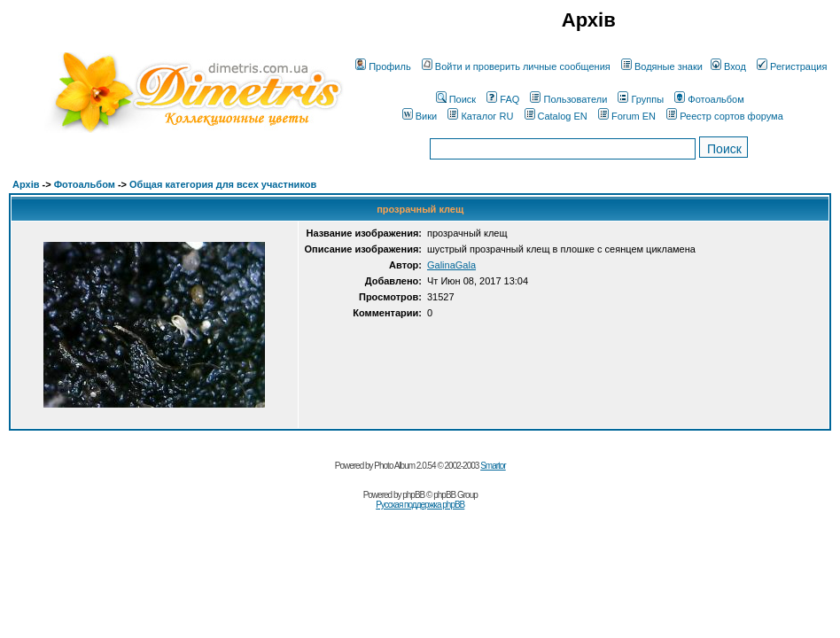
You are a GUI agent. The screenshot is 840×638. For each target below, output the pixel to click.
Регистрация (792, 66)
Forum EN (627, 116)
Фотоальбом (709, 99)
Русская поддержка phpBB (420, 505)
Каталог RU (480, 116)
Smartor (493, 466)
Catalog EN (556, 116)
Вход (728, 66)
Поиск (456, 99)
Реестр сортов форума (725, 116)
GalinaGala (451, 265)
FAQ (503, 99)
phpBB (413, 495)
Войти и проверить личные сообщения (516, 66)
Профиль (383, 66)
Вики (420, 116)
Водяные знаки (662, 66)
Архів (26, 184)
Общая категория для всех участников (223, 184)
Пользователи (568, 99)
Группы (641, 99)
